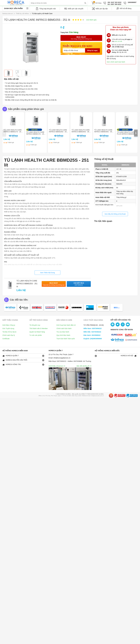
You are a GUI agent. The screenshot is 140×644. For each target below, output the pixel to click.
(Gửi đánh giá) (91, 20)
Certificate (6, 339)
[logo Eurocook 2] (131, 335)
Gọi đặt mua (79, 284)
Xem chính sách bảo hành (116, 62)
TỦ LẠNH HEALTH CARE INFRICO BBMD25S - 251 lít (27, 284)
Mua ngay (54, 284)
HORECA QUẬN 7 (23, 356)
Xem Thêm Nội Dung (47, 273)
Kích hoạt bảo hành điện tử (66, 325)
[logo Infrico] (118, 340)
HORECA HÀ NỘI (116, 356)
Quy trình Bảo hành (63, 335)
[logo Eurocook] (118, 335)
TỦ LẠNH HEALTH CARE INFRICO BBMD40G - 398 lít (104, 132)
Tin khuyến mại (35, 325)
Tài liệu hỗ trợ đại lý (9, 332)
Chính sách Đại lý (9, 335)
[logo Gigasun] (131, 340)
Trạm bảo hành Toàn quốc (66, 339)
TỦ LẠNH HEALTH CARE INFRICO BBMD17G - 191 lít (35, 134)
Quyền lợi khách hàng (37, 332)
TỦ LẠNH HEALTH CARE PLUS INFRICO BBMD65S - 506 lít (126, 134)
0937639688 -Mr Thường (82, 361)
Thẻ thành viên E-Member (39, 328)
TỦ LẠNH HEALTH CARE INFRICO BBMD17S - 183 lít (13, 132)
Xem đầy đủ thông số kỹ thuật (115, 214)
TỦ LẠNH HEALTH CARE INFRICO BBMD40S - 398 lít (81, 132)
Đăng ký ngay (92, 50)
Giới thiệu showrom (57, 366)
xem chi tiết (118, 41)
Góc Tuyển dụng (8, 328)
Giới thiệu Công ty (9, 325)
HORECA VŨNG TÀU (23, 365)
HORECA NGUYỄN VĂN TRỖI (23, 360)
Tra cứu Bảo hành (63, 332)
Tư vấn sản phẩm (36, 335)
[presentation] (4, 133)
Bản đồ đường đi (84, 366)
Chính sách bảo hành (64, 328)
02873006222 (62, 361)
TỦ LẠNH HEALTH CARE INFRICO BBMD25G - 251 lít (58, 132)
